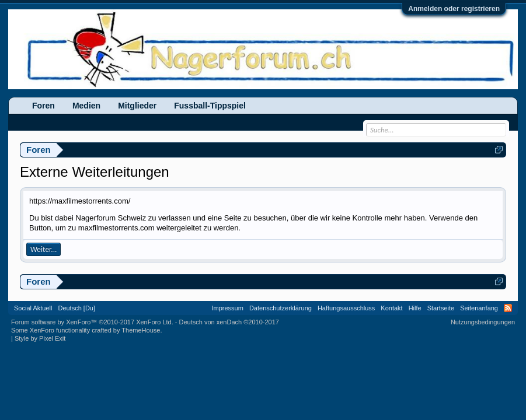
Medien (86, 106)
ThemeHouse (141, 330)
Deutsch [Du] (76, 308)
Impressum (227, 308)
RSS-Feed (508, 308)
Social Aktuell (33, 308)
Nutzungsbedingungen (483, 322)
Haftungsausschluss (346, 308)
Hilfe (415, 308)
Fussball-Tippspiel (210, 106)
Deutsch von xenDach (229, 322)
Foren (43, 106)
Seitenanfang (479, 308)
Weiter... (43, 249)
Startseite (441, 308)
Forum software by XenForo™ (92, 322)
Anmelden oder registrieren (454, 9)
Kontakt (391, 308)
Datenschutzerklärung (281, 308)
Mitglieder (137, 106)
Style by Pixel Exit (40, 338)
